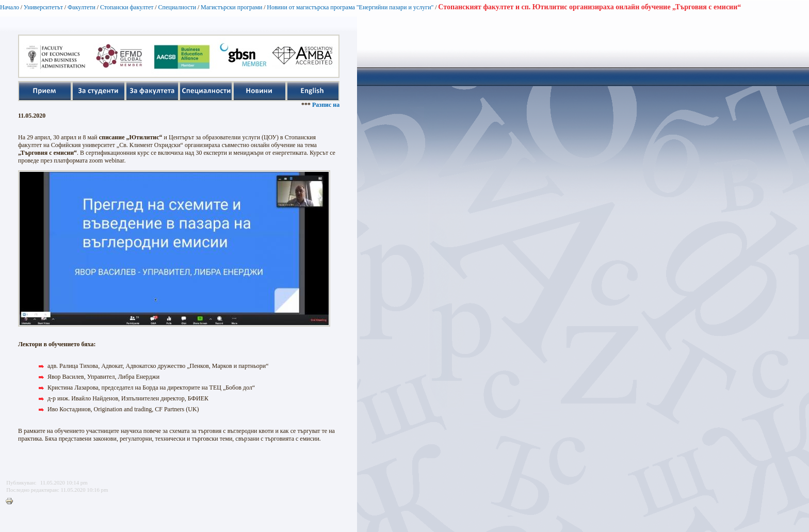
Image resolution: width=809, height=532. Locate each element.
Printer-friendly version (12, 502)
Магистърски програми (231, 7)
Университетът (43, 7)
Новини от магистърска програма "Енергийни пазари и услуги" (350, 7)
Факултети (82, 7)
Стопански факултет (127, 7)
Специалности (177, 7)
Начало (10, 7)
